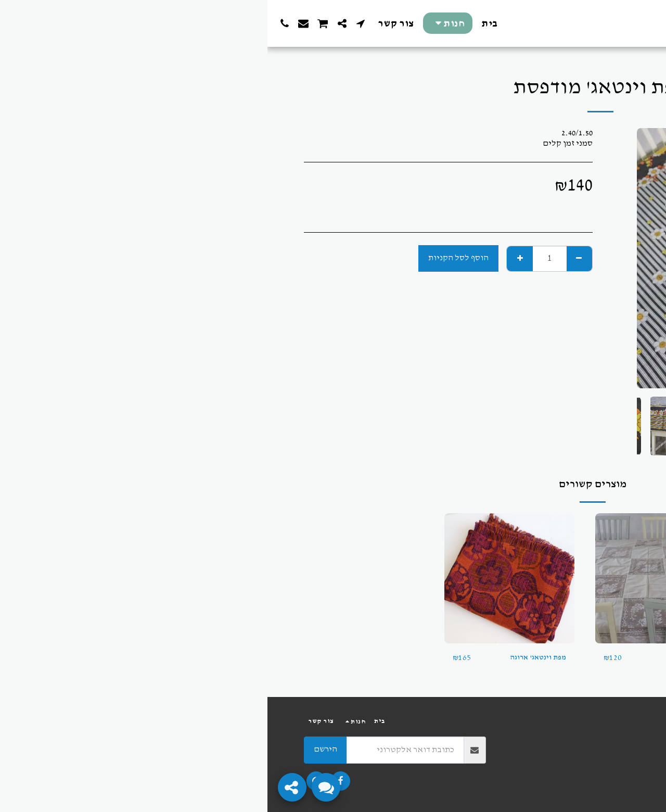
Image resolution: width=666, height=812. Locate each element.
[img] (544, 578)
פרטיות (619, 749)
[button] (93, 23)
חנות (604, 55)
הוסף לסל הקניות (191, 258)
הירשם (58, 749)
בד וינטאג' (583, 658)
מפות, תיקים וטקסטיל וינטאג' (542, 55)
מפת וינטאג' (429, 658)
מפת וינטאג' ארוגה (267, 658)
